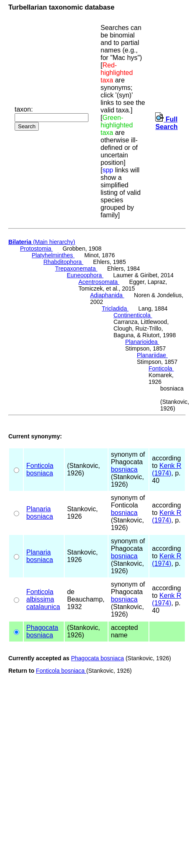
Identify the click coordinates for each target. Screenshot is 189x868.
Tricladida (115, 308)
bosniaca (40, 473)
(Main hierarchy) (42, 242)
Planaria (39, 509)
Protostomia (37, 249)
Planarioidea (142, 342)
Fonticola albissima (40, 596)
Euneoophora (85, 275)
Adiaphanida (107, 295)
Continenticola (133, 315)
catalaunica (43, 607)
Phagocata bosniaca (97, 658)
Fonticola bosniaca (61, 671)
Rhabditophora (63, 262)
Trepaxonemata (76, 269)
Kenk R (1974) (166, 469)
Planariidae (152, 355)
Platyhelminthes (53, 255)
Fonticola (161, 368)
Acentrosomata (99, 282)
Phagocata (42, 628)
